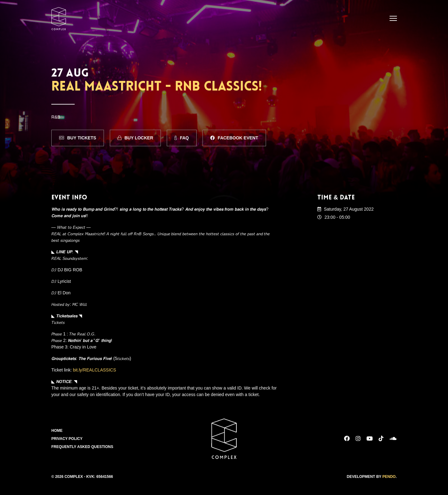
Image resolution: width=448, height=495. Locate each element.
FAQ (182, 138)
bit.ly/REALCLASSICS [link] (95, 370)
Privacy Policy (67, 439)
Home (57, 431)
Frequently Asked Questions (82, 447)
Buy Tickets (78, 138)
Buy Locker (135, 138)
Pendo (389, 477)
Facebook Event (234, 138)
